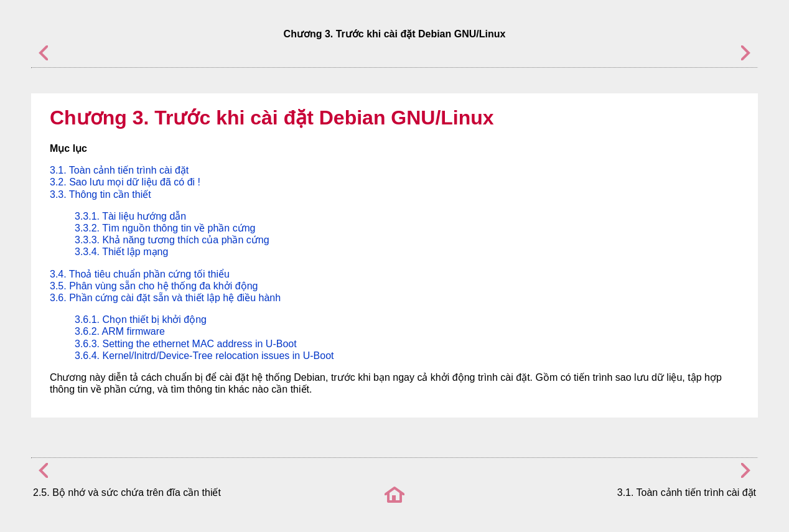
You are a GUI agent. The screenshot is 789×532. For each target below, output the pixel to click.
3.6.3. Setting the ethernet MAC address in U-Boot (186, 344)
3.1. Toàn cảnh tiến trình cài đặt (119, 170)
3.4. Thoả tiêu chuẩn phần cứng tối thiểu (140, 274)
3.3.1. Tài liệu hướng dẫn (130, 216)
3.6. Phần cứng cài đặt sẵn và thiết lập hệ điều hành (165, 298)
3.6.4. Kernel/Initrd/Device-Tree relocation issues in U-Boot (204, 356)
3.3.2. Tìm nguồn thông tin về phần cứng (165, 228)
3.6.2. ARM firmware (120, 331)
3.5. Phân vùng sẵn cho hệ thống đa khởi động (154, 286)
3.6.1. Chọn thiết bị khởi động (141, 320)
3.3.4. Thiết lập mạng (121, 252)
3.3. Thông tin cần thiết (100, 194)
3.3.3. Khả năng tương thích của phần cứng (172, 240)
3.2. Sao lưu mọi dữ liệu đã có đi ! (125, 182)
